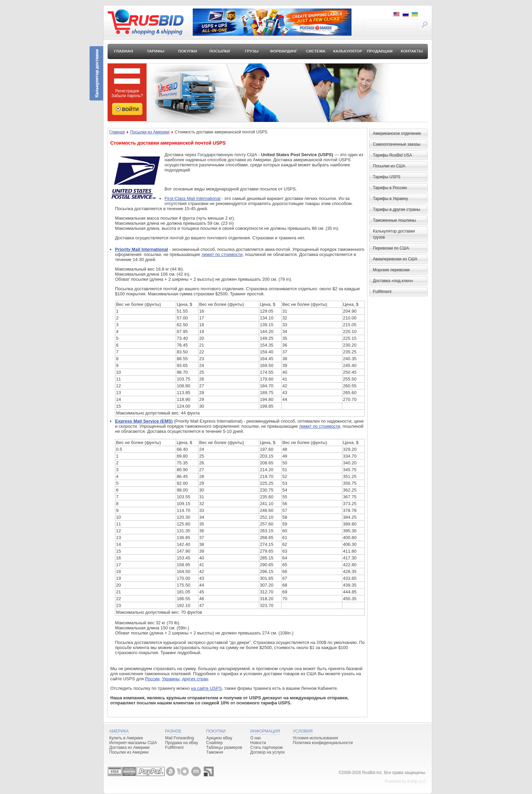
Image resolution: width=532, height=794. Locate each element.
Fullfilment (382, 292)
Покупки (187, 51)
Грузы (252, 51)
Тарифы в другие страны (396, 209)
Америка (119, 731)
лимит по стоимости (222, 254)
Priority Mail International (141, 249)
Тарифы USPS (387, 177)
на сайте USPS (206, 688)
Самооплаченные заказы (397, 144)
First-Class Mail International (193, 198)
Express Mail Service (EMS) (144, 421)
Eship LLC (417, 781)
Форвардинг (284, 51)
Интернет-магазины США (133, 743)
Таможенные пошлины (394, 220)
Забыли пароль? (127, 96)
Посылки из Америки (150, 132)
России (152, 679)
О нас (256, 738)
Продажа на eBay (181, 743)
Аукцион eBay (219, 738)
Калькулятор (348, 51)
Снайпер (215, 743)
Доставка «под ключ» (393, 281)
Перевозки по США (391, 248)
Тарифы (156, 51)
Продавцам (380, 51)
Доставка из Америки (129, 747)
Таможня (215, 752)
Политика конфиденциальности (323, 743)
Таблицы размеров (224, 747)
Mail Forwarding (179, 738)
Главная (123, 51)
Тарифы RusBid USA (392, 155)
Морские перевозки (391, 270)
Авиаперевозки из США (395, 259)
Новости (258, 743)
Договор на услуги (268, 752)
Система (316, 51)
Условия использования (315, 738)
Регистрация (127, 91)
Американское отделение (397, 133)
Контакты (412, 51)
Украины (171, 679)
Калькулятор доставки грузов (394, 234)
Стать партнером (267, 747)
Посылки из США (389, 166)
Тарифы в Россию (390, 188)
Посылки (220, 51)
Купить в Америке (126, 738)
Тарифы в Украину (390, 199)
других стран (195, 679)
